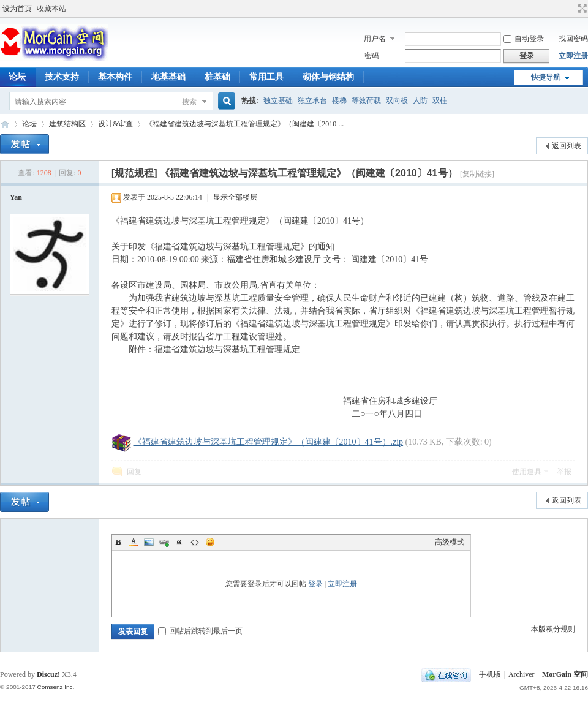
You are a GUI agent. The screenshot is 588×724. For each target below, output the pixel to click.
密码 (372, 56)
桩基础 (217, 77)
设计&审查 (115, 124)
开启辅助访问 (571, 9)
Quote (179, 542)
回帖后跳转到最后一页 (200, 631)
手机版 (490, 674)
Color (134, 542)
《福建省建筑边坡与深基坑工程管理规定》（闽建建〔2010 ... (244, 124)
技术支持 (62, 77)
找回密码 (573, 39)
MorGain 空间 (5, 124)
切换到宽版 (581, 9)
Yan (16, 197)
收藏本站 (51, 9)
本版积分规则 (553, 629)
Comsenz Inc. (55, 687)
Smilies (210, 542)
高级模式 (450, 542)
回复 (134, 472)
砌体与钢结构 (328, 77)
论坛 (29, 124)
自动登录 (524, 39)
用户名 (375, 39)
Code (195, 542)
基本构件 (115, 77)
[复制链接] (477, 174)
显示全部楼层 (235, 197)
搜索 (189, 102)
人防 (420, 100)
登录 (315, 584)
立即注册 (573, 56)
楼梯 (339, 100)
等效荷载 (366, 100)
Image (149, 542)
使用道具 (527, 472)
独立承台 (312, 100)
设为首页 (17, 9)
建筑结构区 (67, 124)
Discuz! (48, 674)
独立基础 (278, 100)
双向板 (397, 100)
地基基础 (168, 77)
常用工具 (266, 77)
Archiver (522, 674)
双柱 (440, 100)
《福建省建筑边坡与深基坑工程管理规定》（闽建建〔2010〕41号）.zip (269, 442)
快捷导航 (546, 77)
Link (164, 542)
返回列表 (567, 146)
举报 (564, 472)
